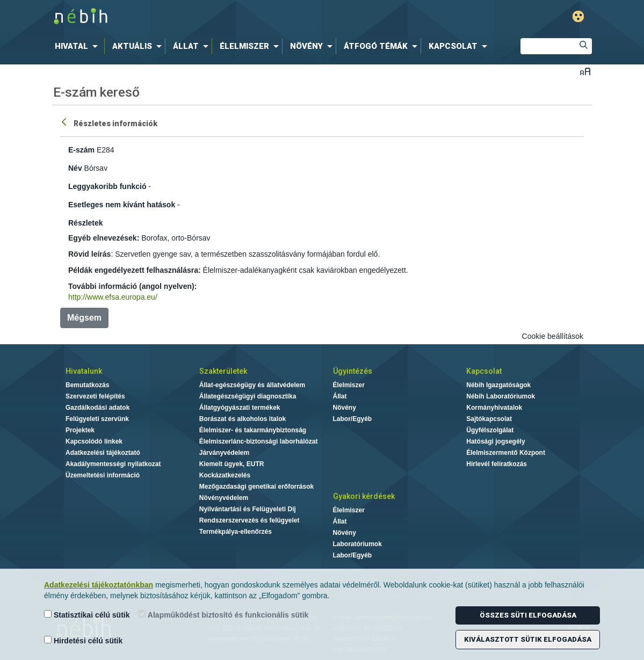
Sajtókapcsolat (489, 419)
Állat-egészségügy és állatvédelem (252, 385)
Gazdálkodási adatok (97, 408)
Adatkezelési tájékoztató (103, 453)
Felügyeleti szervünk (97, 419)
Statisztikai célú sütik (87, 615)
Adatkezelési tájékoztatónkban (99, 585)
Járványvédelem (224, 453)
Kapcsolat (484, 371)
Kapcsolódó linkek (94, 441)
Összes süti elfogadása (528, 615)
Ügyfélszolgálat (490, 430)
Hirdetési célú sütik (83, 640)
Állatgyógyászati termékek (240, 408)
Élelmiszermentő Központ (506, 453)
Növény (345, 408)
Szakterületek (223, 371)
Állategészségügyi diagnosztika (248, 396)
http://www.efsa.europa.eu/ (113, 297)
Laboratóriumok (357, 544)
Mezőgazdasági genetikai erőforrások (256, 487)
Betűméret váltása (585, 71)
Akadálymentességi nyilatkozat (113, 464)
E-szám (81, 150)
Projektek (80, 430)
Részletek (86, 223)
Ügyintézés (353, 371)
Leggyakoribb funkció (107, 186)
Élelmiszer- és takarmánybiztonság (253, 430)
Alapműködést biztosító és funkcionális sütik (224, 615)
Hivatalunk (84, 371)
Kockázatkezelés (225, 475)
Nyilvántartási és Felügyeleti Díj (248, 509)
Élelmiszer (349, 385)
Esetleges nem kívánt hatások (122, 205)
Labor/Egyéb (353, 419)
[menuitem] (78, 46)
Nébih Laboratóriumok (501, 396)
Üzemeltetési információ (103, 475)
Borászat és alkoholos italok (243, 419)
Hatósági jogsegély (495, 441)
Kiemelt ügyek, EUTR (232, 464)
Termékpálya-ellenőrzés (236, 532)
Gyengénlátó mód (578, 16)
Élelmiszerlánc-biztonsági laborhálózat (259, 441)
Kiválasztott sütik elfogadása (528, 639)
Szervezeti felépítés (95, 396)
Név (75, 168)
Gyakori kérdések (364, 496)
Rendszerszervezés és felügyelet (249, 520)
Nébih (207, 17)
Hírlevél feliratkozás (497, 464)
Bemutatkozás (87, 385)
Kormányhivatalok (494, 408)
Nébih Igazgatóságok (498, 385)
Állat (340, 396)
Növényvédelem (224, 498)
